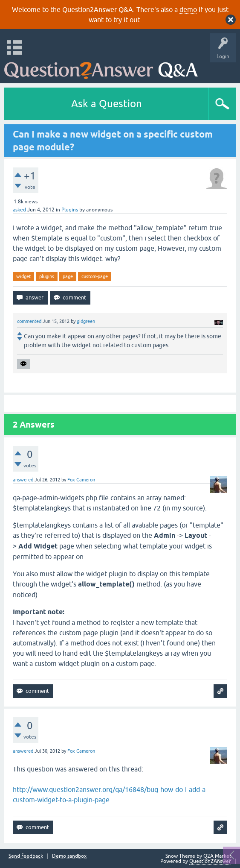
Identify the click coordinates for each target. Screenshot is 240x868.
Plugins (70, 210)
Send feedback (26, 856)
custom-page (95, 276)
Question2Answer (210, 861)
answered (23, 480)
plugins (47, 276)
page (68, 276)
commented (29, 321)
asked (19, 210)
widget (23, 276)
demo (188, 9)
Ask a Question (107, 104)
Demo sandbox (69, 856)
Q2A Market (217, 856)
